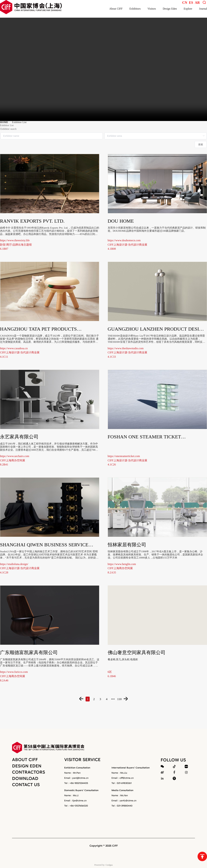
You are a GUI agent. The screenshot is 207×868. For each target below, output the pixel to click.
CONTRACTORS (29, 772)
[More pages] (117, 699)
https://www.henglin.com (122, 564)
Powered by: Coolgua (104, 865)
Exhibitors (135, 9)
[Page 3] (99, 699)
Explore (188, 9)
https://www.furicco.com (14, 672)
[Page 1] (81, 699)
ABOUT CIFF (25, 760)
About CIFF (116, 9)
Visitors (152, 9)
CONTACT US (26, 785)
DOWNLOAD (25, 778)
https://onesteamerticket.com (124, 456)
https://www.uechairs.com (15, 456)
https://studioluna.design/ (14, 564)
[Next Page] (135, 699)
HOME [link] (4, 122)
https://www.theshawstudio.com (126, 348)
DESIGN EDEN (27, 766)
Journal (203, 9)
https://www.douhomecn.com (124, 240)
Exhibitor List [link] (19, 122)
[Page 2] (90, 699)
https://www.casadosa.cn (14, 348)
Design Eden (170, 9)
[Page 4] (108, 699)
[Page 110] (126, 699)
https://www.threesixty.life (15, 240)
